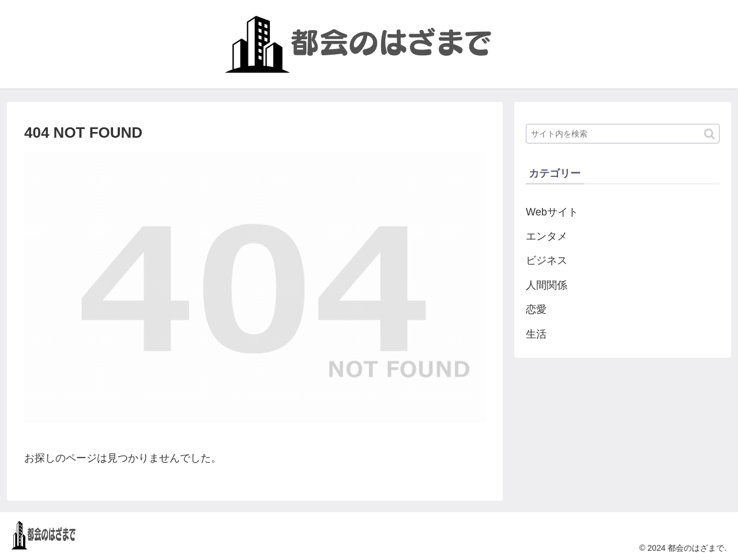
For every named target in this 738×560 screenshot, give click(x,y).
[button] (709, 134)
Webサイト (552, 212)
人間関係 (547, 285)
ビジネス (547, 260)
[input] (623, 134)
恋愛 (536, 309)
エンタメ (547, 236)
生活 (536, 334)
